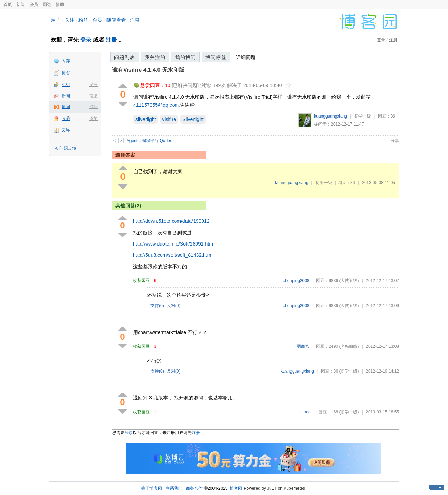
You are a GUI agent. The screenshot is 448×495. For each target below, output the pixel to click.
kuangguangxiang (331, 116)
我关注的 (155, 57)
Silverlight (193, 119)
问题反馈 (68, 148)
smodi (306, 412)
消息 (135, 20)
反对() (174, 306)
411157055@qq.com (156, 105)
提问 (93, 107)
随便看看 (116, 20)
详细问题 (246, 57)
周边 (47, 5)
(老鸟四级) (349, 346)
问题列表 (125, 57)
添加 (93, 119)
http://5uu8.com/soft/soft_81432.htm (172, 255)
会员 (34, 5)
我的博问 (185, 57)
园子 (56, 20)
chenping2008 (296, 281)
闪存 (66, 61)
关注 (70, 20)
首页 (8, 5)
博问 (66, 107)
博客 (66, 73)
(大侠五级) (349, 281)
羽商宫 (303, 346)
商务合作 (194, 488)
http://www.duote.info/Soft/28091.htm (173, 244)
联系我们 (174, 488)
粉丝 (83, 20)
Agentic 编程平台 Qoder (149, 141)
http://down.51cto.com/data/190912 (171, 221)
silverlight (146, 119)
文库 (66, 130)
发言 (93, 85)
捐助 (60, 5)
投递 (93, 96)
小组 (66, 85)
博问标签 (216, 57)
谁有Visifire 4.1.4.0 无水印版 (148, 70)
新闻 (21, 5)
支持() (157, 306)
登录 (86, 40)
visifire (169, 119)
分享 (395, 141)
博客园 (236, 488)
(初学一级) (349, 371)
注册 (111, 40)
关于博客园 (152, 488)
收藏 (66, 119)
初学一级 (363, 116)
